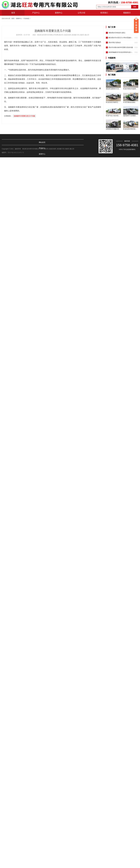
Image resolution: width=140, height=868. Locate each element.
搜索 (135, 7)
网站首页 (8, 142)
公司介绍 (81, 13)
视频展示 (127, 13)
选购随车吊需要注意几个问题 (24, 116)
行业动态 (26, 18)
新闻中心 (59, 13)
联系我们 (104, 13)
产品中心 (36, 13)
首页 (13, 13)
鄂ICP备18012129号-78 (16, 153)
